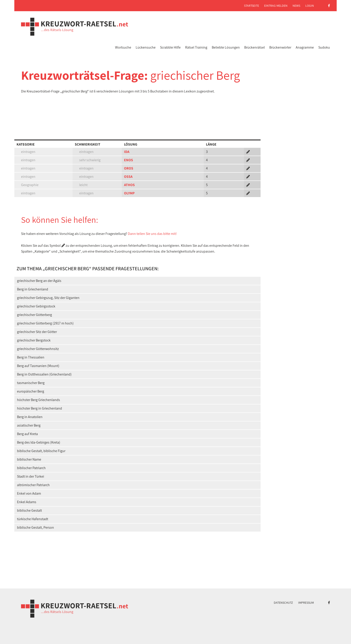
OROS (129, 168)
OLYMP (129, 193)
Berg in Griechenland (33, 289)
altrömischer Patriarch (33, 485)
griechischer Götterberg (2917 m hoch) (45, 323)
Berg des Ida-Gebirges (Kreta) (39, 442)
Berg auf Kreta (27, 434)
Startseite (251, 6)
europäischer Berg (31, 391)
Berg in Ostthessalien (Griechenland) (44, 374)
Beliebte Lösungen (226, 47)
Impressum (306, 603)
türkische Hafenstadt (33, 519)
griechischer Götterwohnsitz (38, 349)
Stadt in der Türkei (31, 476)
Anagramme (305, 47)
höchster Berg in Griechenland (40, 408)
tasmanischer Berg (31, 383)
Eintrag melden (276, 6)
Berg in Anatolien (30, 417)
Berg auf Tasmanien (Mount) (38, 366)
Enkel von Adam (29, 493)
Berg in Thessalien (31, 357)
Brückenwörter (280, 47)
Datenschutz (283, 603)
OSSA (128, 177)
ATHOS (129, 185)
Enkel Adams (27, 502)
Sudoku (324, 47)
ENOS (128, 160)
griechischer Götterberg (34, 315)
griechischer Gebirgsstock (36, 306)
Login (310, 6)
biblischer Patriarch (31, 468)
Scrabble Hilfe (170, 47)
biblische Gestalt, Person (35, 527)
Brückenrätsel (255, 47)
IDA (127, 152)
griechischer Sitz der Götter (37, 332)
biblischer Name (29, 459)
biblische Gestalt (29, 510)
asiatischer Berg (29, 425)
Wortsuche (123, 47)
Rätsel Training (196, 47)
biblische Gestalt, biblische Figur (41, 451)
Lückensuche (146, 47)
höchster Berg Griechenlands (39, 400)
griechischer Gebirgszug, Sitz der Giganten (48, 298)
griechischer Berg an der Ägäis (39, 281)
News (296, 6)
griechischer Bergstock (34, 340)
